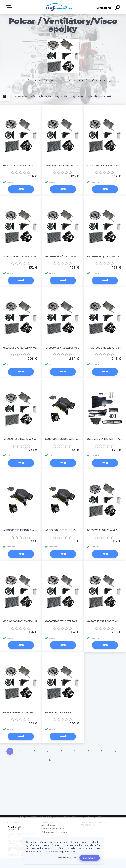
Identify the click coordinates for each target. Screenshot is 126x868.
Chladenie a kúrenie (57, 80)
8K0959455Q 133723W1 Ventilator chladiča (105, 256)
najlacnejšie (44, 96)
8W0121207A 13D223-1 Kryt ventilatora (105, 439)
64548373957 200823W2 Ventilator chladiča (105, 621)
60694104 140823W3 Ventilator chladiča (21, 621)
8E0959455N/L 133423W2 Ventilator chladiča (63, 256)
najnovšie (77, 96)
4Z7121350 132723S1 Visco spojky (21, 165)
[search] (118, 8)
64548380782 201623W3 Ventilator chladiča (63, 712)
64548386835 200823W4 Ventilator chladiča (21, 712)
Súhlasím (90, 858)
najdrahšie (61, 96)
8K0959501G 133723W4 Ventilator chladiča (21, 348)
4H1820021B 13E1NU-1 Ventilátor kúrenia (21, 530)
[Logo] (58, 7)
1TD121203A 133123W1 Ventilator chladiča (105, 165)
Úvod (17, 80)
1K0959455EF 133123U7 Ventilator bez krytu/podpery (63, 165)
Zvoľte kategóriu (10, 7)
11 (64, 760)
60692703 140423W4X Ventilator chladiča (105, 530)
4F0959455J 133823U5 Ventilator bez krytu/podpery (63, 348)
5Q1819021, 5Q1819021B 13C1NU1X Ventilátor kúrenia (63, 439)
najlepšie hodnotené (99, 96)
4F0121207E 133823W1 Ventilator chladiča (105, 348)
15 (77, 760)
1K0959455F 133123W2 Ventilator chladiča (21, 256)
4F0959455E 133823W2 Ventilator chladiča (21, 439)
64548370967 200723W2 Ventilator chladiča (63, 621)
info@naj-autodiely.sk (16, 828)
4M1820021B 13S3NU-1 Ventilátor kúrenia (63, 530)
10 (50, 760)
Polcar (32, 80)
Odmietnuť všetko (67, 858)
